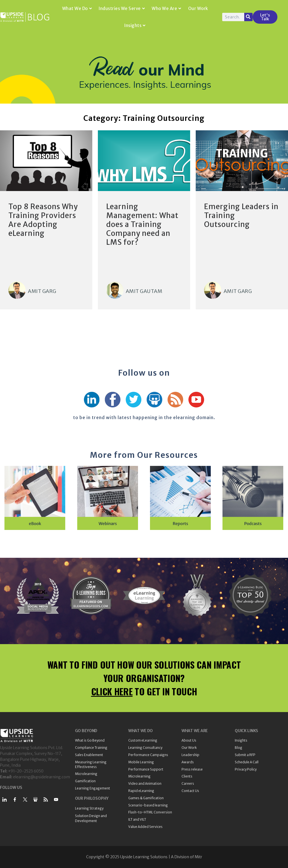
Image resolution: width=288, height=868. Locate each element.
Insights (135, 25)
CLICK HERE (112, 691)
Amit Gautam (144, 291)
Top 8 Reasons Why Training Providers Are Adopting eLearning (43, 220)
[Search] (248, 17)
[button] (6, 498)
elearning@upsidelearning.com (42, 777)
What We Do (77, 8)
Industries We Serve (122, 8)
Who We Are (166, 8)
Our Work (198, 8)
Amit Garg (42, 291)
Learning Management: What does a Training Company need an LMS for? (142, 224)
